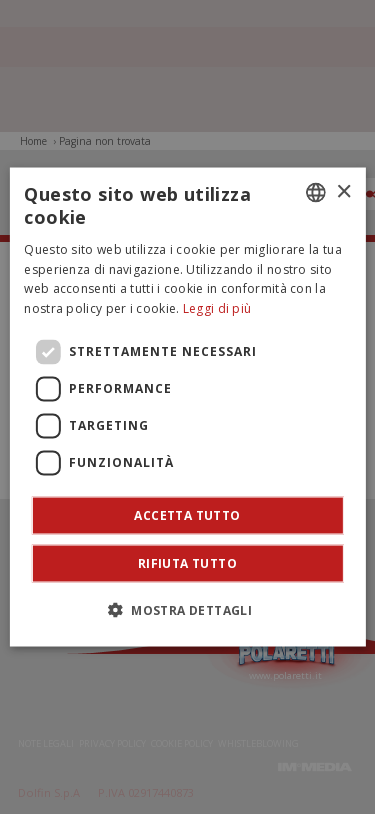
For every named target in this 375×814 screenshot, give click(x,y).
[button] (187, 609)
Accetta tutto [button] (187, 514)
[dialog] (187, 407)
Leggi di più (217, 308)
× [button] (343, 191)
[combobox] (316, 193)
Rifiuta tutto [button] (187, 562)
